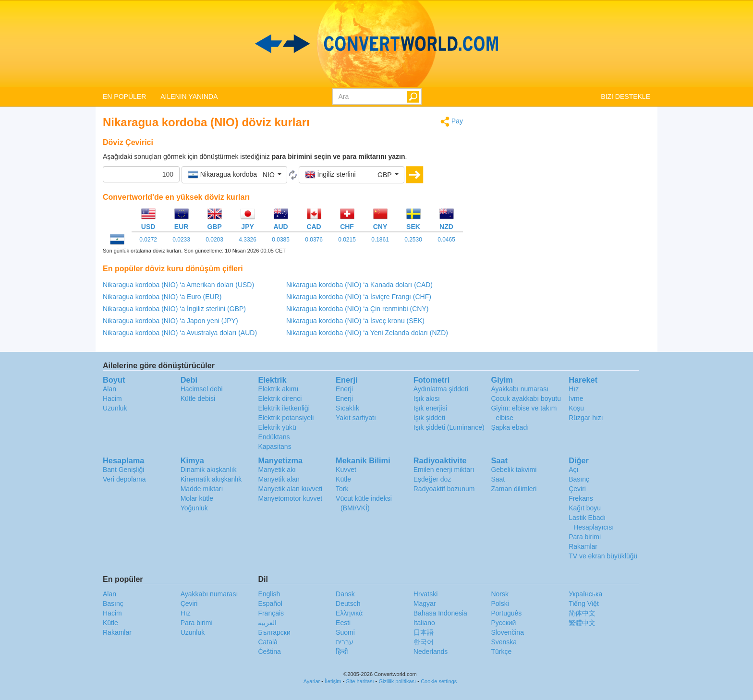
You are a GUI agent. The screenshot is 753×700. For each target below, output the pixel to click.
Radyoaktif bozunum (444, 489)
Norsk (500, 594)
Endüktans (274, 437)
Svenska (504, 642)
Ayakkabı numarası (520, 389)
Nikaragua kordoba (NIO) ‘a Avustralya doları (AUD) (180, 333)
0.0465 (446, 240)
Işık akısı (427, 398)
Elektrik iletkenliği (284, 408)
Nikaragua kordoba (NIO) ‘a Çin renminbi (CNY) (357, 309)
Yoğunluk (194, 508)
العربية (267, 623)
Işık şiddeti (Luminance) (449, 427)
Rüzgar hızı (586, 418)
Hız (574, 389)
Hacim (112, 398)
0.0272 (148, 240)
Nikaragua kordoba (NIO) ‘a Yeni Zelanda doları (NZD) (367, 333)
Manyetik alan (279, 479)
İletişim (333, 681)
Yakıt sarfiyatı (356, 418)
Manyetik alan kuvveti (290, 489)
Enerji (344, 389)
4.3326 (248, 240)
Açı (573, 470)
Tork (342, 489)
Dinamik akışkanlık (209, 470)
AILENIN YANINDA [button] (189, 97)
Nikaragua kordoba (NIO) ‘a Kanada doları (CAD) (359, 285)
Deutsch (348, 603)
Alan (109, 389)
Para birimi (585, 537)
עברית (345, 642)
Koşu (576, 408)
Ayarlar (312, 681)
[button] (234, 175)
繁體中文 (582, 623)
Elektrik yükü (277, 427)
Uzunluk (115, 408)
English (269, 594)
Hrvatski (426, 594)
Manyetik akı (277, 470)
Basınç (579, 479)
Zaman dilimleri (514, 489)
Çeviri (577, 489)
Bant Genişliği (123, 470)
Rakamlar (583, 546)
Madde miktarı (202, 489)
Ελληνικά (349, 613)
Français (271, 613)
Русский (503, 623)
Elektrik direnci (280, 398)
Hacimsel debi (202, 389)
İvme (576, 398)
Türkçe (501, 652)
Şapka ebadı (510, 427)
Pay (452, 122)
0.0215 (347, 240)
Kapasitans (274, 447)
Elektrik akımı (278, 389)
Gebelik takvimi (514, 470)
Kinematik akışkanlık (211, 479)
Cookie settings (439, 681)
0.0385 (281, 240)
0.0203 (214, 240)
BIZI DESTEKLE (625, 97)
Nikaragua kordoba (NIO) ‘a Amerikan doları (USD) (178, 285)
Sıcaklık (347, 408)
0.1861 (380, 240)
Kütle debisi (198, 398)
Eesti (343, 623)
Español (270, 603)
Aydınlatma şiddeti (441, 389)
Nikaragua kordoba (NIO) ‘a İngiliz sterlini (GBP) (174, 309)
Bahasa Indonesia (440, 613)
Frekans (581, 498)
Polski (500, 603)
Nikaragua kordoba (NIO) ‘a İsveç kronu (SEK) (355, 321)
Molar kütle (197, 498)
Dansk (345, 594)
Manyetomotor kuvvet (290, 498)
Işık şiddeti (429, 418)
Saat (498, 479)
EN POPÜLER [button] (124, 97)
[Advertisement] (564, 183)
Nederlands (431, 652)
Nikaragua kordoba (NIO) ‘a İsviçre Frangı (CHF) (359, 297)
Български (274, 632)
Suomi (345, 632)
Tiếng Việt (584, 603)
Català (267, 642)
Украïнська (585, 594)
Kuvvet (346, 470)
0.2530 (413, 240)
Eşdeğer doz (432, 479)
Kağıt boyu (585, 508)
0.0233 (181, 240)
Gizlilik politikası (398, 681)
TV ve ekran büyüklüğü (603, 556)
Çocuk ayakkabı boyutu (526, 398)
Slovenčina (507, 632)
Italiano (424, 623)
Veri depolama (124, 479)
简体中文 (582, 613)
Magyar (425, 603)
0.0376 (314, 240)
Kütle (343, 479)
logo (376, 44)
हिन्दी (342, 652)
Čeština (269, 652)
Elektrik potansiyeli (286, 418)
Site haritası (360, 681)
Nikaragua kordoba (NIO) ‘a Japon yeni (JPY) (170, 321)
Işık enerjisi (430, 408)
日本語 (424, 632)
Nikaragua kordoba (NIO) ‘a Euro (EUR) (162, 297)
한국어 (424, 642)
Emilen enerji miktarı (444, 470)
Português (506, 613)
